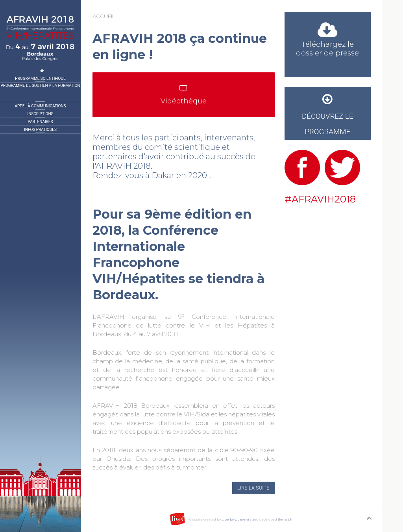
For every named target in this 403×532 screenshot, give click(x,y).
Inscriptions (40, 114)
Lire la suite (253, 488)
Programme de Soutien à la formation (41, 86)
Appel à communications (41, 106)
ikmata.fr (285, 519)
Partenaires (41, 122)
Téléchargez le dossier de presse (327, 42)
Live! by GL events (237, 519)
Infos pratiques (40, 130)
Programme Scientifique (40, 78)
